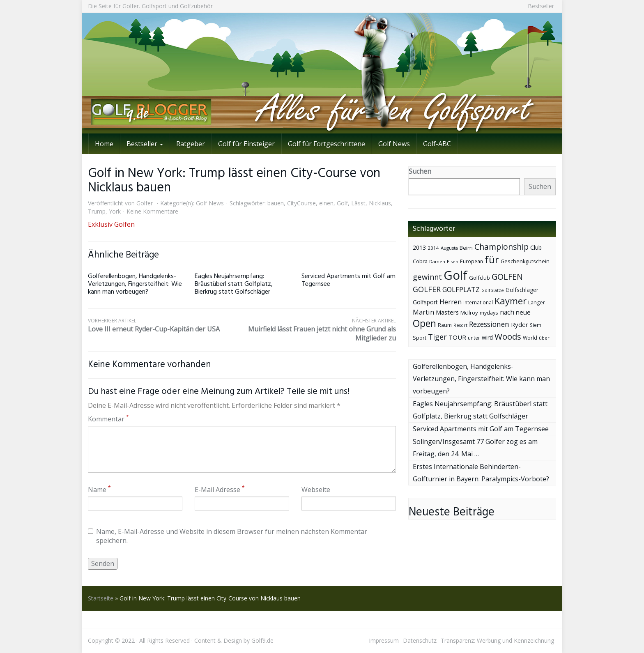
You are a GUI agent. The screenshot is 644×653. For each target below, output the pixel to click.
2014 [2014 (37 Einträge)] (433, 248)
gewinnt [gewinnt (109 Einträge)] (427, 277)
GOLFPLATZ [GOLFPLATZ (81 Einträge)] (461, 289)
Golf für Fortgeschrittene (327, 144)
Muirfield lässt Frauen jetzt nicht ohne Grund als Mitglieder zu (319, 330)
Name (99, 490)
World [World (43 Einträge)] (530, 338)
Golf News (394, 144)
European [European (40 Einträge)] (471, 261)
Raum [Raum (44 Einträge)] (445, 325)
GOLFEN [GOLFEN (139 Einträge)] (507, 277)
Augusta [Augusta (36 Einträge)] (449, 248)
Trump (97, 211)
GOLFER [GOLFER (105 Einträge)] (427, 289)
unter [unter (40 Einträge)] (474, 338)
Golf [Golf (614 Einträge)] (455, 275)
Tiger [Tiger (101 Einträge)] (437, 337)
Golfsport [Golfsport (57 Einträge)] (425, 302)
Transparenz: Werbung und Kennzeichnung (497, 640)
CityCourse (301, 203)
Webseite (316, 490)
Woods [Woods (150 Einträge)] (508, 336)
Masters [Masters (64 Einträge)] (447, 312)
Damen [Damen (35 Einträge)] (437, 261)
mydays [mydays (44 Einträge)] (489, 313)
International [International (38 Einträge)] (478, 302)
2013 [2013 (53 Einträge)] (419, 247)
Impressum (384, 640)
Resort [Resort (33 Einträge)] (460, 325)
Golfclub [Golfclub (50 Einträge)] (480, 278)
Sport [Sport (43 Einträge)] (420, 338)
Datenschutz (420, 640)
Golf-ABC (437, 144)
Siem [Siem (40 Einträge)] (536, 325)
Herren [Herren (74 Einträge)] (451, 302)
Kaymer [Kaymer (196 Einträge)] (511, 301)
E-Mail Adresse (220, 490)
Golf (342, 203)
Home (104, 144)
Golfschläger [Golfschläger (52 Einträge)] (522, 290)
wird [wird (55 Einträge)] (487, 337)
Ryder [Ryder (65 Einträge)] (520, 324)
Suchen (420, 171)
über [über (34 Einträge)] (544, 338)
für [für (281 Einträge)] (492, 259)
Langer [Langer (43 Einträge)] (537, 302)
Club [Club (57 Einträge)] (536, 247)
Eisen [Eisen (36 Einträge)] (453, 261)
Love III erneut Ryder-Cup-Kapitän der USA (165, 325)
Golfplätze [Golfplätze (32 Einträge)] (493, 290)
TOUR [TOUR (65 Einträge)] (457, 337)
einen (326, 203)
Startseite (101, 598)
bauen (276, 203)
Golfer (145, 203)
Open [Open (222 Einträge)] (424, 323)
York (115, 211)
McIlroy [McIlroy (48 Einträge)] (469, 313)
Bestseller (541, 6)
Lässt (358, 203)
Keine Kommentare (152, 211)
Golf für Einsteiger (246, 144)
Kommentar (108, 419)
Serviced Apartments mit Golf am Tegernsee (348, 280)
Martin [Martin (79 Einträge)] (423, 312)
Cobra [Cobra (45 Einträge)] (420, 261)
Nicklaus (380, 203)
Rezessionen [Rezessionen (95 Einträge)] (489, 324)
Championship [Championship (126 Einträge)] (501, 247)
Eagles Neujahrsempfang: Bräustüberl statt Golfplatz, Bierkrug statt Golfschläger (234, 284)
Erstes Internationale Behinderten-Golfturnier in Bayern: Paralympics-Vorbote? (481, 473)
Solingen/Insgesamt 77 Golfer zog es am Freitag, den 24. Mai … (475, 448)
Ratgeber (191, 144)
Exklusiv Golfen (111, 224)
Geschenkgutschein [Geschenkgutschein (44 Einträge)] (525, 261)
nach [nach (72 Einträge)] (507, 312)
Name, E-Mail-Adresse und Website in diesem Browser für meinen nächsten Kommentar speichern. (228, 536)
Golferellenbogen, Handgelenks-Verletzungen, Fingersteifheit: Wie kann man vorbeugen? (135, 284)
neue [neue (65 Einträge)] (523, 312)
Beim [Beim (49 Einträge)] (466, 248)
